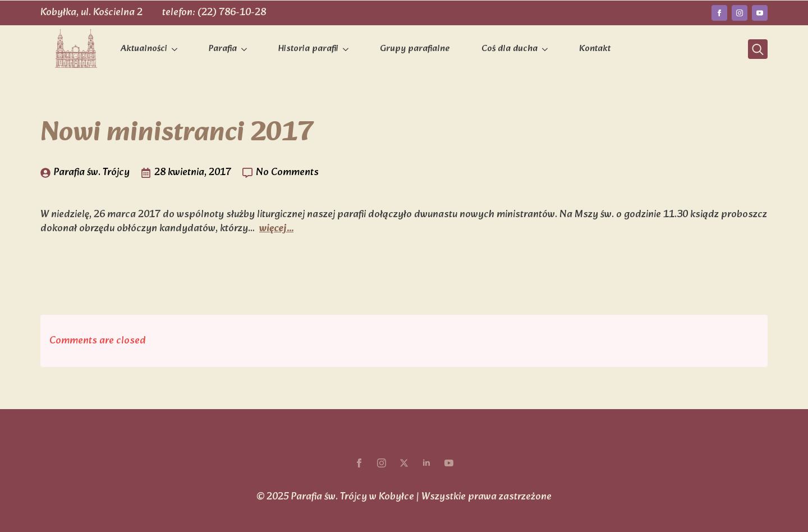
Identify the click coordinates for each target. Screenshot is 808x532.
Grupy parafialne (415, 49)
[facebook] (719, 13)
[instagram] (740, 13)
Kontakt (595, 49)
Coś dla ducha (509, 49)
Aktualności (144, 49)
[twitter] (404, 463)
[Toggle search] (758, 49)
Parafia (223, 49)
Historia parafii (308, 49)
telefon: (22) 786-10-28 (214, 13)
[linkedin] (426, 463)
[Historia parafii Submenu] (348, 49)
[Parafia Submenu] (246, 49)
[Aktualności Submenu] (177, 49)
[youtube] (760, 13)
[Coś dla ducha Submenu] (547, 49)
